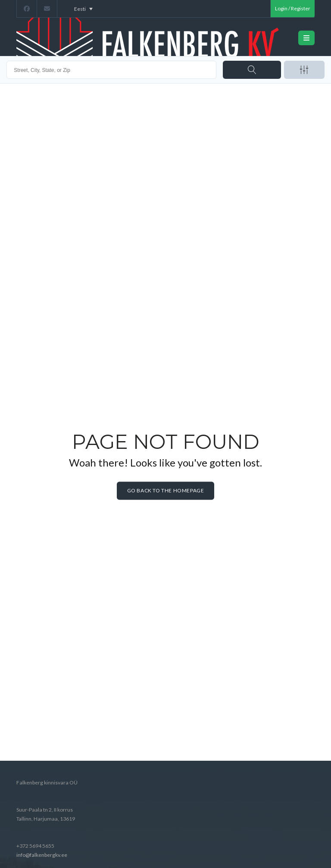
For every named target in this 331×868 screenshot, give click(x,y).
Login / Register (293, 8)
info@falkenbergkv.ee (42, 855)
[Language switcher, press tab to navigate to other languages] (84, 8)
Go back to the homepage (166, 491)
